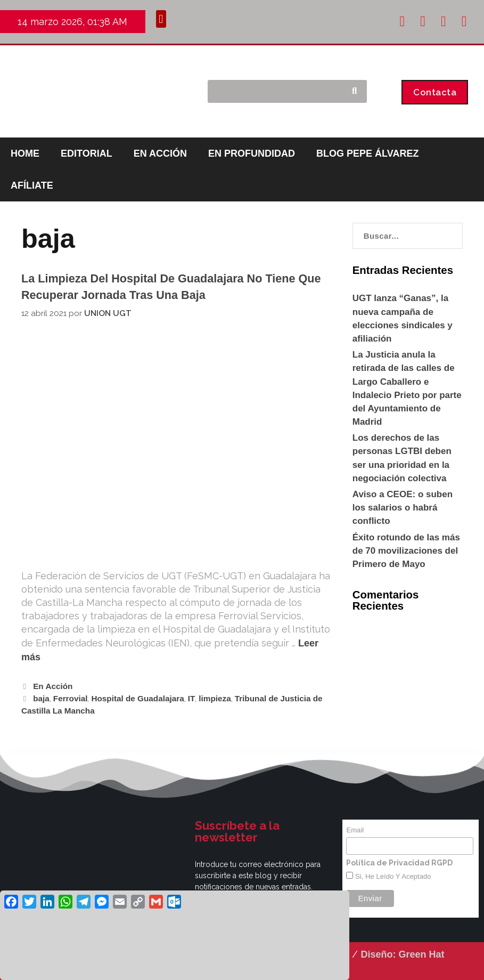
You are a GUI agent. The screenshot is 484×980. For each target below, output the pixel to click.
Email (355, 830)
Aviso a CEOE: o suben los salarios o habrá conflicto (403, 508)
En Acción (53, 686)
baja (41, 698)
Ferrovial (71, 698)
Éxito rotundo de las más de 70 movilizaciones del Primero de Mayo (406, 551)
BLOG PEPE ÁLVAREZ (367, 153)
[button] (161, 19)
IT (192, 698)
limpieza (215, 698)
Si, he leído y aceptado (392, 876)
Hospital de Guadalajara (137, 698)
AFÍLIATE (32, 185)
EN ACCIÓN (160, 153)
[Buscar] (354, 91)
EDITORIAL (87, 153)
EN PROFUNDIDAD (252, 153)
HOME (25, 153)
